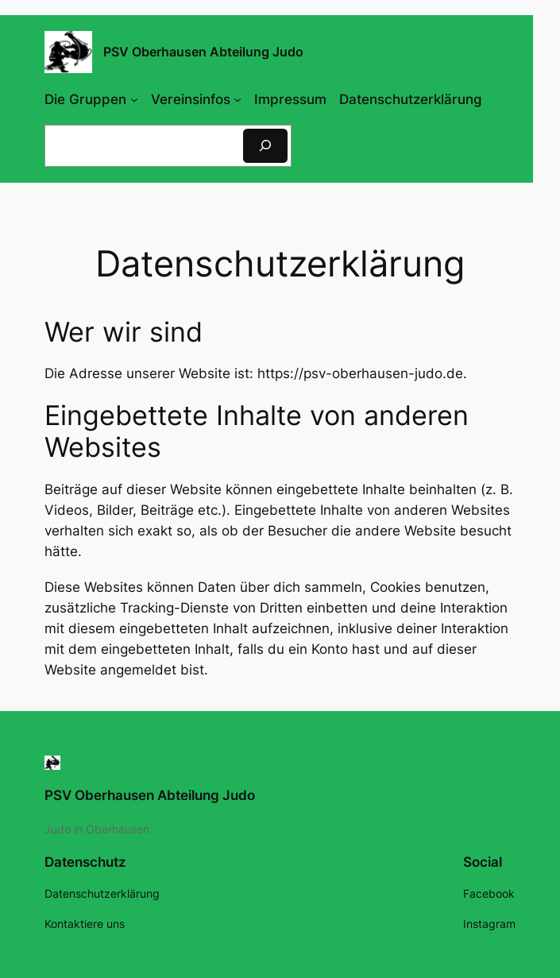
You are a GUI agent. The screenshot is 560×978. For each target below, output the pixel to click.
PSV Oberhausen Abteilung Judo (150, 795)
